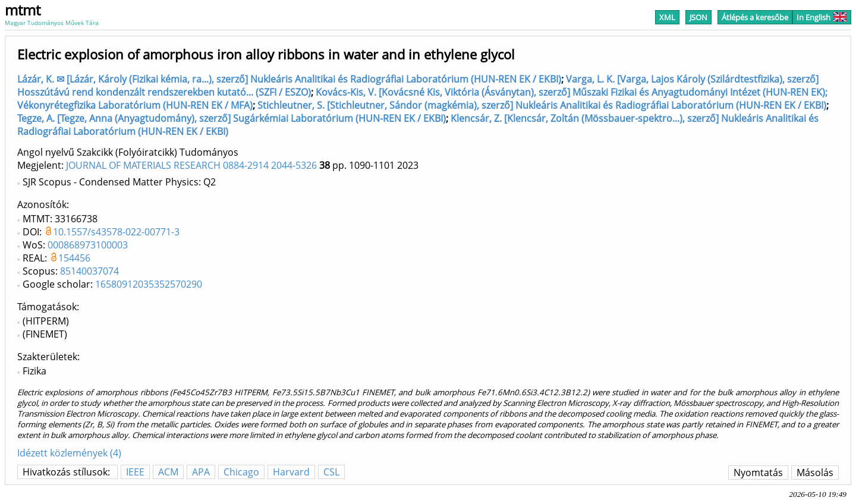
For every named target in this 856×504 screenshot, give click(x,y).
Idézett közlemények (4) (69, 453)
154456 (74, 258)
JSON (698, 17)
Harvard (291, 472)
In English (822, 17)
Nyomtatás (758, 472)
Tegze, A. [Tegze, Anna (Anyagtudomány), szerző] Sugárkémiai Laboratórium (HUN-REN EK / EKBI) (232, 118)
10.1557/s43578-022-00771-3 (116, 232)
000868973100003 (88, 245)
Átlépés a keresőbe (755, 17)
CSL (331, 472)
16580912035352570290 (149, 284)
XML (667, 17)
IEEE (135, 472)
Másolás (815, 472)
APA (201, 472)
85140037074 (89, 271)
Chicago (241, 472)
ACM (168, 472)
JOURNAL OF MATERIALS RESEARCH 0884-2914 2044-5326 (191, 165)
